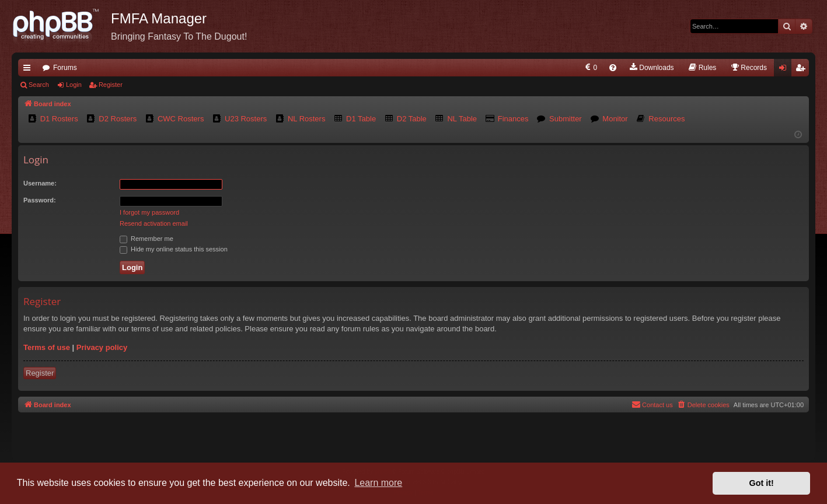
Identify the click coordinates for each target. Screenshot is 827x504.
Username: (40, 183)
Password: (40, 200)
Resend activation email (154, 223)
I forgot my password (149, 212)
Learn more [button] (378, 483)
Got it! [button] (762, 483)
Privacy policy (102, 347)
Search (39, 85)
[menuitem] (590, 68)
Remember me (146, 239)
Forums (65, 68)
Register (111, 85)
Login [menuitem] (785, 70)
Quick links (29, 70)
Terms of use (47, 347)
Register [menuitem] (803, 70)
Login (74, 85)
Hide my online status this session (174, 249)
